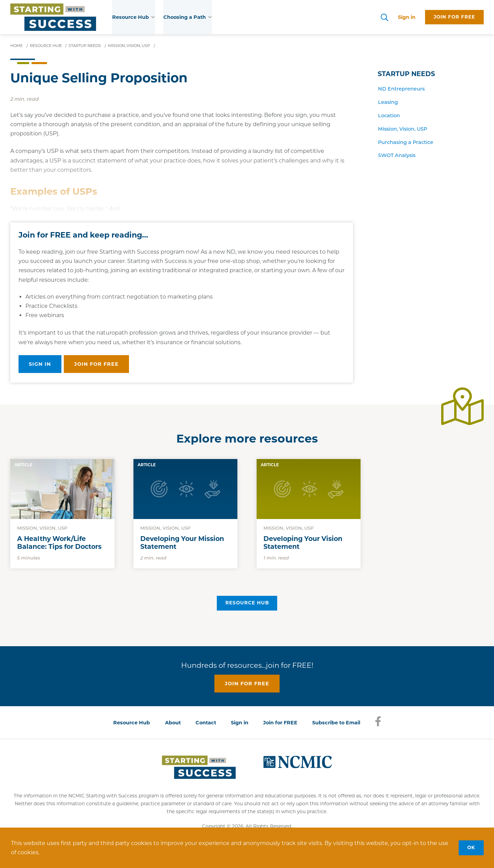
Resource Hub (247, 603)
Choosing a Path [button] (187, 17)
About (173, 723)
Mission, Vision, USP (403, 129)
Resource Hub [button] (134, 17)
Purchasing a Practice (406, 142)
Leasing (388, 103)
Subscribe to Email (336, 723)
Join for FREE (280, 723)
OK (471, 847)
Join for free (454, 17)
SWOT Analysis (397, 156)
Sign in (407, 17)
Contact (206, 723)
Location (389, 116)
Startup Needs (406, 74)
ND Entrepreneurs (401, 89)
